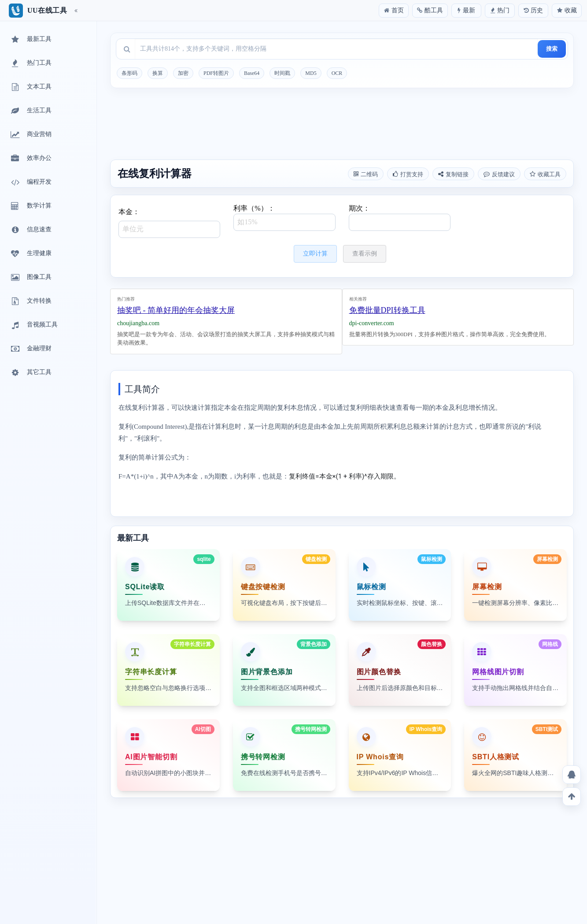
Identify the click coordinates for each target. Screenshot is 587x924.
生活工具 (30, 111)
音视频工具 (33, 325)
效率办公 (30, 159)
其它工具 (30, 373)
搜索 (552, 49)
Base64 (252, 73)
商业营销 (30, 135)
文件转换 (30, 301)
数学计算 (30, 206)
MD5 (311, 73)
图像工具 (30, 278)
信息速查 (30, 230)
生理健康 (30, 254)
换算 (158, 73)
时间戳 (282, 73)
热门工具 (30, 63)
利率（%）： (284, 218)
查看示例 (365, 254)
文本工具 (30, 87)
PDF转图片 (216, 73)
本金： (169, 223)
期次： (400, 218)
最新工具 (30, 40)
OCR (337, 73)
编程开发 (30, 182)
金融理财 (30, 349)
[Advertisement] (342, 125)
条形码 (129, 73)
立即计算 (315, 254)
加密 (183, 73)
